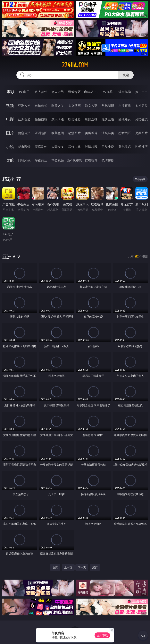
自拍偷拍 (41, 106)
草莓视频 (58, 160)
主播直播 (125, 106)
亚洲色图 (41, 133)
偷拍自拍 (41, 119)
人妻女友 (58, 147)
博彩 (10, 92)
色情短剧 (108, 160)
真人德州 (41, 92)
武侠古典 (74, 147)
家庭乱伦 (41, 147)
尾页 (95, 567)
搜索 (126, 75)
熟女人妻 (91, 106)
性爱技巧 (141, 147)
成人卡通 (58, 119)
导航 (10, 160)
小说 (10, 147)
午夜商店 (41, 160)
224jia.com (75, 65)
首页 (55, 567)
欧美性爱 (74, 119)
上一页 (68, 567)
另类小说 (108, 147)
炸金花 (108, 92)
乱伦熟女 (125, 119)
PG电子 (24, 92)
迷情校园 (91, 147)
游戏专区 (74, 92)
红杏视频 (91, 160)
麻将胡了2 (91, 92)
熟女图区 (125, 133)
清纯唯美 (108, 133)
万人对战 (58, 92)
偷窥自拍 (24, 133)
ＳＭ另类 (141, 106)
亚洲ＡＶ (24, 106)
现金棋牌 (125, 92)
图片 (10, 133)
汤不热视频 (74, 160)
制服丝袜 (91, 119)
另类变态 (141, 119)
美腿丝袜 (91, 133)
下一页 (82, 567)
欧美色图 (58, 133)
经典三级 (108, 119)
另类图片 (141, 133)
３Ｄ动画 (74, 106)
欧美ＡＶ (58, 106)
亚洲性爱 (24, 119)
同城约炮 (24, 160)
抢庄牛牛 (141, 92)
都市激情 (24, 147)
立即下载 (102, 635)
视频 (10, 105)
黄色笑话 (125, 147)
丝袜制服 (108, 106)
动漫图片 (74, 133)
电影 (10, 119)
